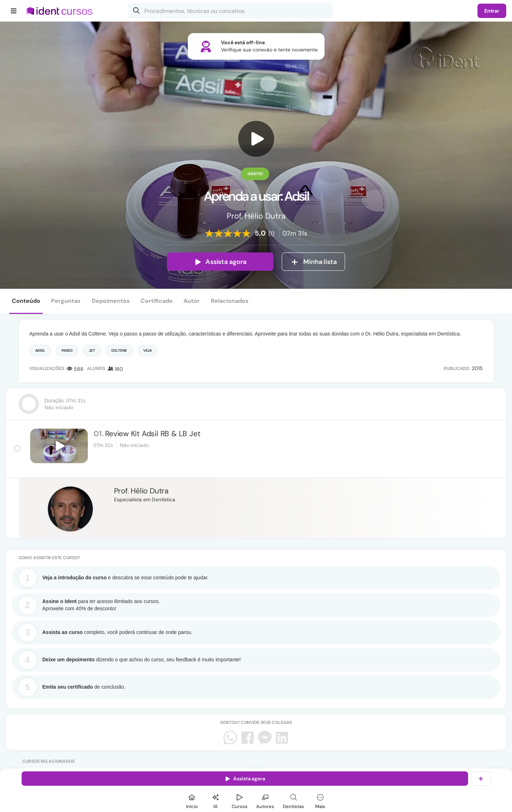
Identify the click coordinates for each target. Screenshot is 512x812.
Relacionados (230, 301)
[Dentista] (293, 800)
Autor (192, 301)
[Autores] (265, 800)
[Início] (192, 800)
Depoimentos (111, 301)
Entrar (492, 11)
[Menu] (14, 11)
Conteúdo (26, 301)
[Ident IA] (216, 800)
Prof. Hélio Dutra (141, 491)
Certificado (157, 301)
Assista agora (220, 262)
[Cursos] (240, 800)
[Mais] (320, 800)
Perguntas (66, 301)
